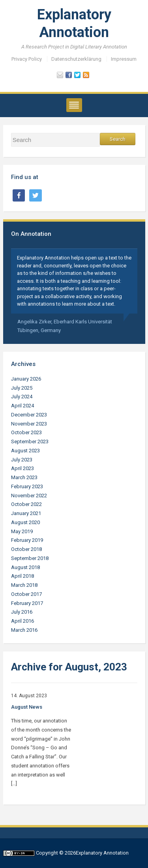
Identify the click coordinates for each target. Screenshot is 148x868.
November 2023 (29, 424)
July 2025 (22, 388)
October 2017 (26, 594)
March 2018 (24, 585)
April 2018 (22, 576)
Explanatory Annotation (102, 853)
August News (27, 707)
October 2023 (26, 432)
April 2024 (22, 406)
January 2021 (26, 513)
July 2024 (22, 397)
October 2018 (26, 549)
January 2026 (26, 379)
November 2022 (29, 496)
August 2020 (25, 522)
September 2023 (30, 441)
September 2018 (30, 558)
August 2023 (25, 451)
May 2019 (22, 531)
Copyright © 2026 (56, 853)
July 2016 (22, 612)
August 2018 (25, 567)
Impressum (124, 59)
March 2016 (24, 630)
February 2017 (27, 603)
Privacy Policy (27, 59)
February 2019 (27, 540)
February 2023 (27, 486)
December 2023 (29, 415)
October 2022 (26, 504)
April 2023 (22, 468)
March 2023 (24, 477)
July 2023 (22, 460)
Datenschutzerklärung (76, 59)
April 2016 (22, 621)
